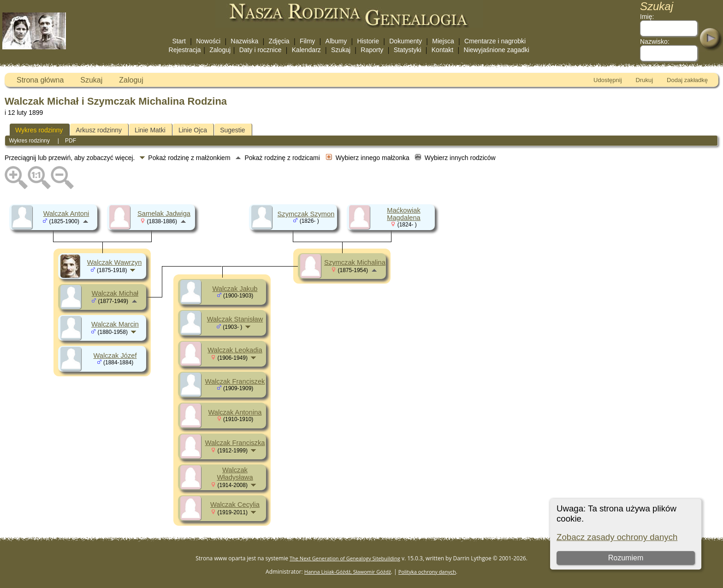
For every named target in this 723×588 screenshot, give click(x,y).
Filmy (307, 41)
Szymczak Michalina (355, 262)
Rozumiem (626, 558)
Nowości (208, 41)
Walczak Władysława (235, 474)
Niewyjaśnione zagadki (497, 50)
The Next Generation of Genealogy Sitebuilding (345, 558)
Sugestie (232, 130)
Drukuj (645, 80)
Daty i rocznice (261, 50)
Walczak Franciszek (235, 381)
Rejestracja (185, 50)
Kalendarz (306, 50)
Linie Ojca (193, 130)
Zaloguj (220, 50)
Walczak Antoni (66, 214)
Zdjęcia (279, 41)
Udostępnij (607, 80)
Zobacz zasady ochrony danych (617, 537)
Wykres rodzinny (39, 130)
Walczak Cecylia (235, 505)
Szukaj (341, 50)
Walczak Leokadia (235, 350)
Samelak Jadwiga (164, 214)
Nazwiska (244, 41)
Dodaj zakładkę (687, 80)
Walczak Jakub (235, 289)
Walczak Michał (115, 293)
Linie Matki (150, 130)
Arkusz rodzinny (99, 130)
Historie (368, 41)
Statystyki (408, 50)
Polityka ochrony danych (427, 572)
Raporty (372, 50)
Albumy (336, 41)
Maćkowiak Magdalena (404, 214)
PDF (71, 141)
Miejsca (443, 41)
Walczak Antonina (235, 412)
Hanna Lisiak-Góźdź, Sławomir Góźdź (348, 572)
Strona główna (40, 80)
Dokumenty (406, 41)
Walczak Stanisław (235, 319)
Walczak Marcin (115, 324)
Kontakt (442, 50)
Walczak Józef (115, 356)
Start (179, 41)
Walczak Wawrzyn (115, 262)
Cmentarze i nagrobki (495, 41)
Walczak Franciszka (235, 443)
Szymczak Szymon (306, 214)
